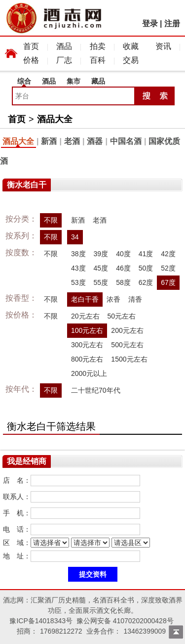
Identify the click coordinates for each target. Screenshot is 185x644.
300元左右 (87, 345)
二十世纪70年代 (96, 390)
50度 (146, 268)
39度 (101, 254)
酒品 (64, 46)
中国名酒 (126, 141)
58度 (123, 282)
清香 (135, 299)
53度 (78, 282)
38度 (78, 254)
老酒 (72, 141)
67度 (168, 282)
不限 (51, 220)
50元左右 (122, 316)
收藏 (131, 46)
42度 (168, 254)
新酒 (49, 141)
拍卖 (98, 46)
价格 (31, 60)
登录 (150, 23)
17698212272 (61, 631)
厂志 (64, 60)
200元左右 (127, 330)
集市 (74, 81)
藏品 (98, 81)
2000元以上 (89, 373)
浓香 (113, 299)
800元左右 (87, 359)
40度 (123, 254)
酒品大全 (55, 119)
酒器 (95, 141)
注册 (172, 23)
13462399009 (145, 631)
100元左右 (87, 330)
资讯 (163, 46)
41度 (146, 254)
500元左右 (127, 345)
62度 (146, 282)
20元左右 (85, 316)
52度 (168, 268)
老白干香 (85, 299)
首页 (31, 46)
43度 (78, 268)
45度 (101, 268)
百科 (98, 60)
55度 (101, 282)
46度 (123, 268)
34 (75, 237)
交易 (131, 60)
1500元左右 (129, 359)
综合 (24, 81)
